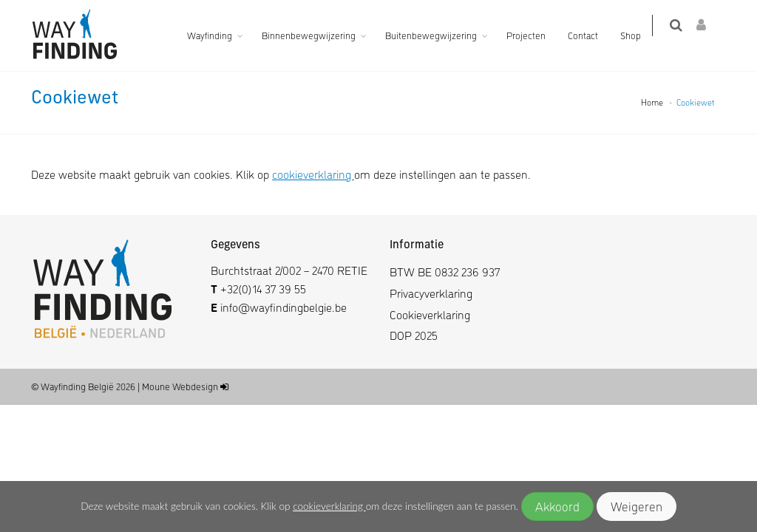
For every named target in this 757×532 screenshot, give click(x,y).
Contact (592, 35)
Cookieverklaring (430, 314)
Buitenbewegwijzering (440, 35)
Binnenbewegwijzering (318, 35)
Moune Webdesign (180, 386)
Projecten (535, 35)
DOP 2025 (414, 335)
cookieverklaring (329, 506)
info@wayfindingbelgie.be (282, 307)
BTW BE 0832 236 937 (445, 272)
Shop (639, 35)
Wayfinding (218, 35)
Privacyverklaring (431, 293)
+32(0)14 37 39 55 (263, 289)
